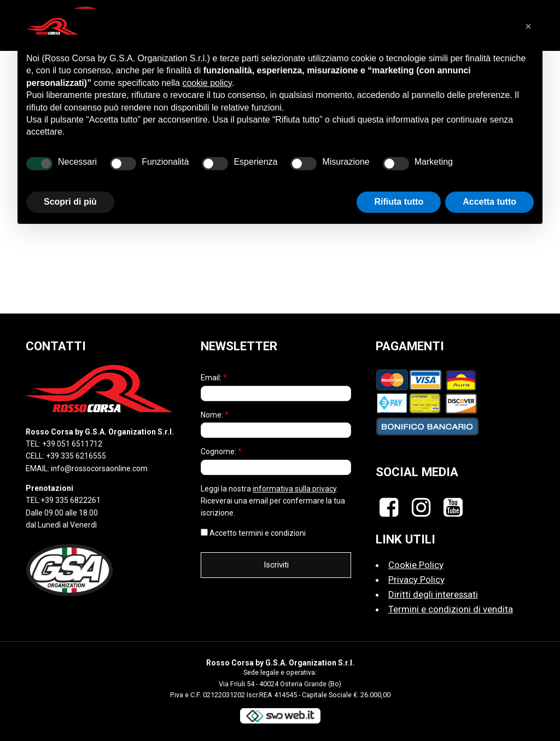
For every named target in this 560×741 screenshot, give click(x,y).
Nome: (215, 415)
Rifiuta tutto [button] (399, 202)
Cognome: (221, 451)
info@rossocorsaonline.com (99, 468)
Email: (214, 378)
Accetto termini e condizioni (253, 533)
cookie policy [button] (207, 83)
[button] (528, 26)
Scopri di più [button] (70, 202)
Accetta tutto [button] (489, 202)
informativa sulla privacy (294, 489)
